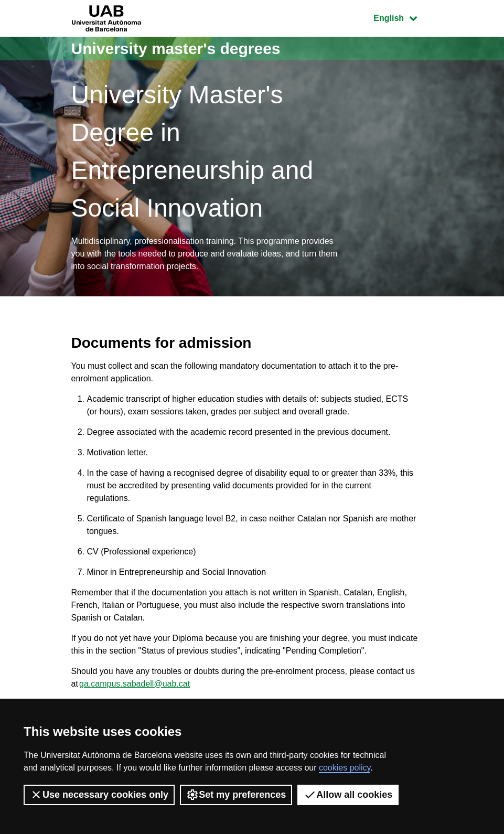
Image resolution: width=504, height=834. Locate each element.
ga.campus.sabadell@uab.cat (135, 684)
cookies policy (345, 768)
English (403, 17)
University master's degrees (176, 49)
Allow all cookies (348, 795)
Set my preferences (236, 795)
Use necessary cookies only (99, 795)
